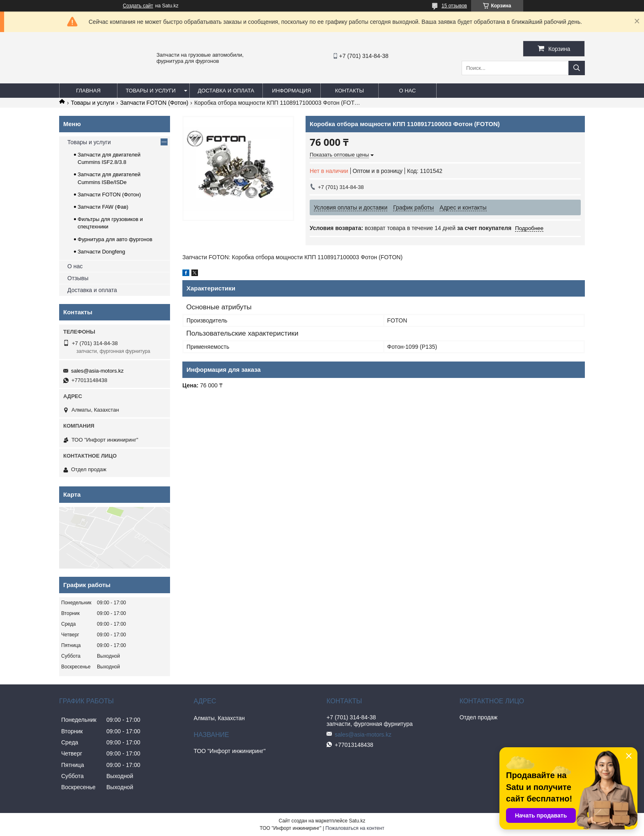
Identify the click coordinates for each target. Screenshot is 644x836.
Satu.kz (357, 821)
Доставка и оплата (226, 91)
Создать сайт (138, 6)
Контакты (350, 91)
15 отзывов (454, 6)
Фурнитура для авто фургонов (115, 239)
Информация (291, 91)
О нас (407, 91)
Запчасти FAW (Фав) (103, 207)
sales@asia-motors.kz (97, 371)
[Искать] (577, 68)
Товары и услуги (151, 91)
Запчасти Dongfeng (101, 252)
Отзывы (78, 278)
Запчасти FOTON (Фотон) (154, 103)
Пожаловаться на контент (355, 828)
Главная (88, 91)
